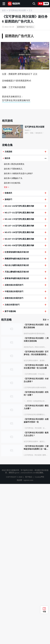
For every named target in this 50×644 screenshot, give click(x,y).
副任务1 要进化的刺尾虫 (14, 324)
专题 (44, 612)
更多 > (6, 347)
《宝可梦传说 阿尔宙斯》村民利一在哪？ (36, 554)
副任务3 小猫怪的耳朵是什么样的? (18, 334)
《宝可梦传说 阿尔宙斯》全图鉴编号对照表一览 (36, 581)
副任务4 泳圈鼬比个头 (13, 338)
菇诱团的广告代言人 (25, 27)
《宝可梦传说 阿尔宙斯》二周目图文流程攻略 (36, 500)
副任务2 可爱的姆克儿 (13, 329)
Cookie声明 (39, 637)
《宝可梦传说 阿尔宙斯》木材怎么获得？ (36, 540)
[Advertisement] (25, 67)
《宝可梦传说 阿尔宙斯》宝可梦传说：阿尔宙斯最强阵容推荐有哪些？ (36, 513)
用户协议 (29, 637)
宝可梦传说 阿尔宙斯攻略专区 (16, 153)
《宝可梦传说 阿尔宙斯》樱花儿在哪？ (36, 567)
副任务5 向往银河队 (12, 343)
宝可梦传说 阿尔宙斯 (35, 287)
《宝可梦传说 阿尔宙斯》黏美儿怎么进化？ (36, 594)
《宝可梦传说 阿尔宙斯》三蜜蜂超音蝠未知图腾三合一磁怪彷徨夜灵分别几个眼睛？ (36, 608)
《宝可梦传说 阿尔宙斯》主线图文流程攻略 (36, 486)
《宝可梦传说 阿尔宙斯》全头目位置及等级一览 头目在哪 (36, 527)
